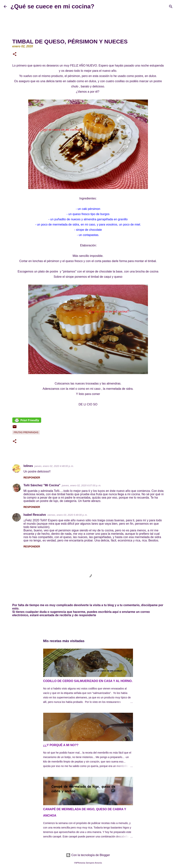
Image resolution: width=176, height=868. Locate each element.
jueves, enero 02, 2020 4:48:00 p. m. (54, 466)
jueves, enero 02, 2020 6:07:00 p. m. (82, 485)
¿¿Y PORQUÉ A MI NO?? (61, 745)
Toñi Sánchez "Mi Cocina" (42, 485)
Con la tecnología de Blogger (88, 855)
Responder (32, 478)
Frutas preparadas (26, 432)
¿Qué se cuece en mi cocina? (52, 6)
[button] (15, 54)
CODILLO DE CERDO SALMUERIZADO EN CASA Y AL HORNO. (88, 681)
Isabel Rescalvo (35, 515)
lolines (28, 466)
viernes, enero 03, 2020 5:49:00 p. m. (68, 515)
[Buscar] (100, 7)
